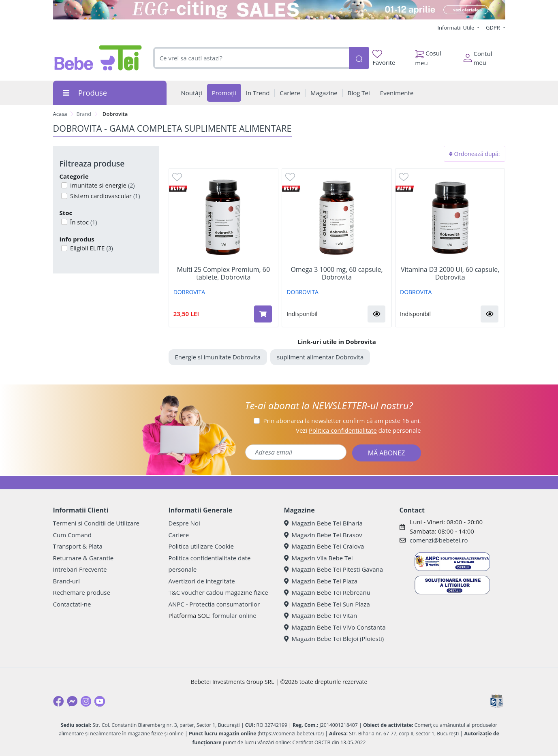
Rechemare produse (82, 592)
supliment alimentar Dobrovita (320, 357)
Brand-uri (66, 581)
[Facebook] (58, 701)
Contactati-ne (72, 604)
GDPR (494, 28)
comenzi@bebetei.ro (439, 540)
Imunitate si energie (102, 185)
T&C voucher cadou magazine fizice (218, 592)
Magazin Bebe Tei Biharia (323, 523)
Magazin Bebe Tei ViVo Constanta (335, 627)
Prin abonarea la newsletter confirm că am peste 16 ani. (342, 421)
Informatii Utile (456, 28)
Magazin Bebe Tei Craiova (324, 546)
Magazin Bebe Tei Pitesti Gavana (334, 569)
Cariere (179, 535)
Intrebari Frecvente (80, 569)
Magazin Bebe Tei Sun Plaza (327, 604)
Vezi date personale (358, 430)
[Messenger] (72, 701)
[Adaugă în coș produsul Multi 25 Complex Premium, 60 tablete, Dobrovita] (263, 314)
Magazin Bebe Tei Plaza (321, 581)
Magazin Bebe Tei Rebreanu (327, 592)
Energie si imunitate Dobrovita (218, 357)
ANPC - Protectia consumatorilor (214, 604)
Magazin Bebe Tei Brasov (323, 535)
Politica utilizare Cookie (201, 546)
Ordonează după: (475, 154)
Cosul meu (428, 56)
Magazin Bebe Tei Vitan (321, 615)
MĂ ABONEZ (387, 453)
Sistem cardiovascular (104, 196)
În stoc (83, 222)
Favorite (384, 58)
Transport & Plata (78, 546)
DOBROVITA (189, 292)
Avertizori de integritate (202, 581)
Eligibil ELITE (91, 248)
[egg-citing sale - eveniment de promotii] (279, 10)
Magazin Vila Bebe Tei (319, 558)
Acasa (60, 114)
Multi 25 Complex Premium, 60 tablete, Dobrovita (223, 273)
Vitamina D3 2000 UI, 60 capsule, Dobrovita (450, 273)
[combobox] (251, 58)
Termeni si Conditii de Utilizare (96, 523)
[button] (376, 314)
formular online (234, 615)
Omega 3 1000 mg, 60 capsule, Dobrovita (337, 273)
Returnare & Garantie (83, 558)
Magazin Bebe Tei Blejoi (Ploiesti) (334, 639)
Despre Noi (184, 523)
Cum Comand (73, 535)
